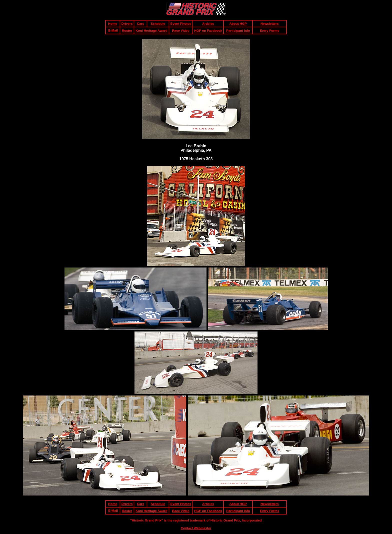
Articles (208, 24)
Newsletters (270, 24)
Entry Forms (270, 31)
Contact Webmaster (196, 528)
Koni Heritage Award (151, 31)
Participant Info (238, 31)
